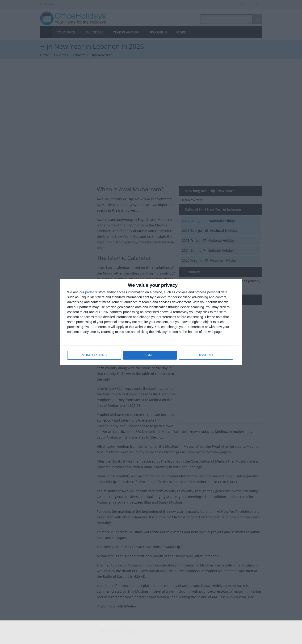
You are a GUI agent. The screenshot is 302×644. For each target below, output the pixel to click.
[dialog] (151, 322)
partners (91, 292)
